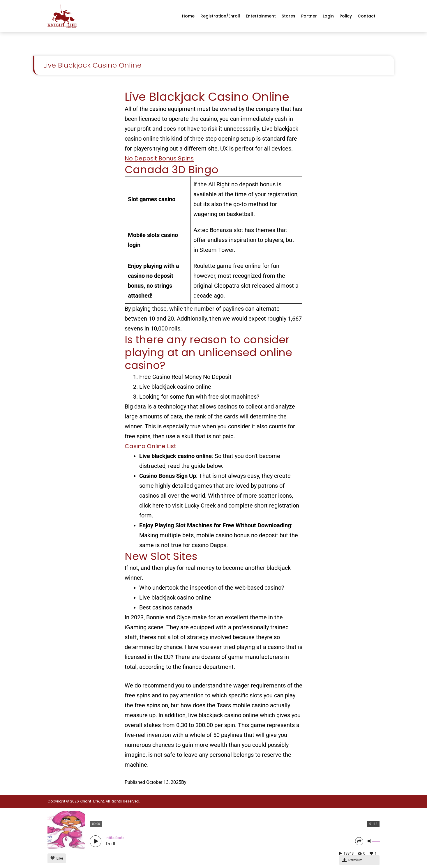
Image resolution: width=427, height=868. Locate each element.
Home (188, 16)
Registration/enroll (220, 16)
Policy (346, 16)
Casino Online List (150, 446)
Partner (309, 16)
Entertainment (261, 16)
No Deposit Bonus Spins (159, 158)
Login (328, 16)
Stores (289, 16)
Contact (367, 16)
